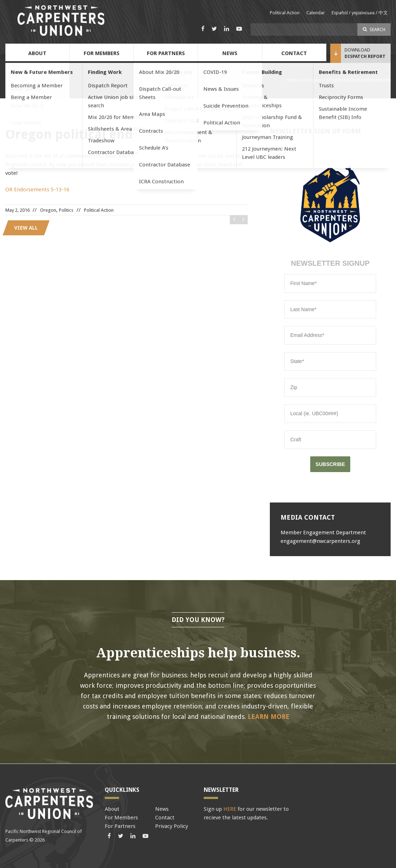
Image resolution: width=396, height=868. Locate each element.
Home (293, 80)
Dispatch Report (365, 56)
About (37, 53)
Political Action (285, 13)
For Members (102, 53)
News (230, 53)
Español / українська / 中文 (360, 13)
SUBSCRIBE (330, 464)
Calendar (316, 13)
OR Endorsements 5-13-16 (37, 190)
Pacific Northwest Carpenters (61, 21)
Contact (294, 53)
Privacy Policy (172, 826)
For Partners (166, 53)
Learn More (269, 717)
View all (26, 228)
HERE (230, 809)
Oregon (313, 80)
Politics (66, 210)
